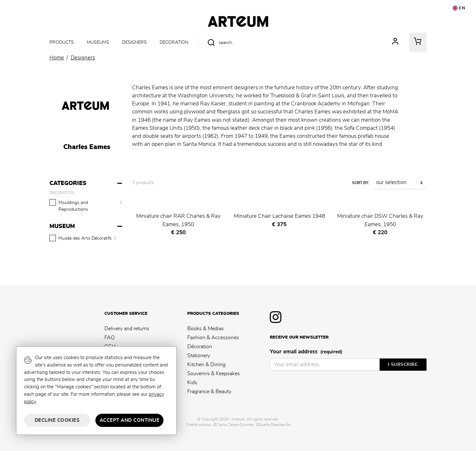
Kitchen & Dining (206, 365)
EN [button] (459, 8)
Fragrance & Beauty (209, 392)
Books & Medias (206, 329)
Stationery (199, 356)
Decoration (174, 42)
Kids (192, 383)
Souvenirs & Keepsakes (214, 374)
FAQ (110, 338)
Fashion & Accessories (213, 338)
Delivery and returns (127, 329)
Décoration (200, 347)
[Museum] (87, 226)
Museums (98, 42)
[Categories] (87, 183)
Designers (134, 42)
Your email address (306, 352)
